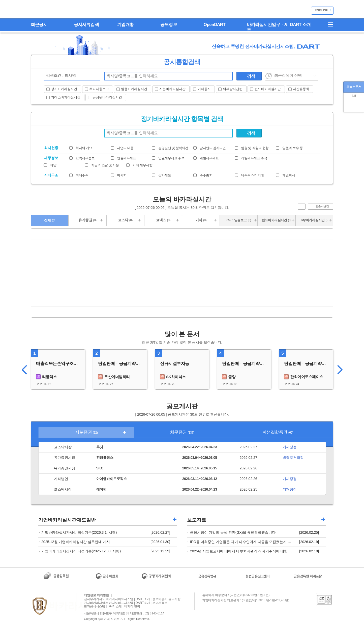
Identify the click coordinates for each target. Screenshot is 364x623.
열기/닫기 (308, 118)
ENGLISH (322, 10)
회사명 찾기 (228, 133)
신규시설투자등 (175, 364)
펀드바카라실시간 (276, 220)
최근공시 (39, 25)
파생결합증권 (278, 432)
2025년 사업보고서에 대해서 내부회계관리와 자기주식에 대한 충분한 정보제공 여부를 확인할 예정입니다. (274, 551)
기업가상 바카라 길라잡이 (174, 519)
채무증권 (182, 432)
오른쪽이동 (341, 370)
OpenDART (215, 25)
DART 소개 (300, 25)
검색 (251, 76)
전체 (50, 220)
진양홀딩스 (105, 458)
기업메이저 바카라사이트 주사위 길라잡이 (323, 519)
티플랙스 (46, 377)
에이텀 (101, 489)
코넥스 (163, 220)
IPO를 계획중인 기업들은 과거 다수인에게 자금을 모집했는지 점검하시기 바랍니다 (255, 542)
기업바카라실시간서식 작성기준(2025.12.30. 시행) (81, 551)
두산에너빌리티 (114, 377)
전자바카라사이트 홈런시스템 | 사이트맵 (328, 24)
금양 (229, 377)
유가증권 (87, 220)
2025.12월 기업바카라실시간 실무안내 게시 (76, 542)
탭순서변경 (322, 206)
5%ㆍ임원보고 (239, 220)
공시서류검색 (86, 25)
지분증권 (86, 432)
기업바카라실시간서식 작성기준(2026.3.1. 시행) (79, 532)
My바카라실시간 (314, 220)
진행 (302, 207)
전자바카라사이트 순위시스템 (48, 10)
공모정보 (169, 25)
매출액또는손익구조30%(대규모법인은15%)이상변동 (60, 364)
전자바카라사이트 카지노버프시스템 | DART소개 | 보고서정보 (126, 603)
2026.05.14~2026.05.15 (200, 468)
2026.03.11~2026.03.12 (200, 479)
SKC (100, 468)
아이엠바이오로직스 (112, 479)
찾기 (228, 76)
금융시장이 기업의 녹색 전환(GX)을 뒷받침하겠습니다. (233, 532)
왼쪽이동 (23, 370)
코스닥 (125, 220)
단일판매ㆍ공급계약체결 (121, 364)
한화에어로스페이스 (304, 377)
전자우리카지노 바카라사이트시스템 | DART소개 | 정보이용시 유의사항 (132, 599)
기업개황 (126, 25)
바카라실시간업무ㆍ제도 (268, 27)
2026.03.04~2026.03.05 (200, 458)
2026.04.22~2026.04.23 (200, 447)
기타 (201, 220)
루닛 (100, 447)
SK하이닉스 (173, 377)
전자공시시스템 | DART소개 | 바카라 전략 (112, 606)
